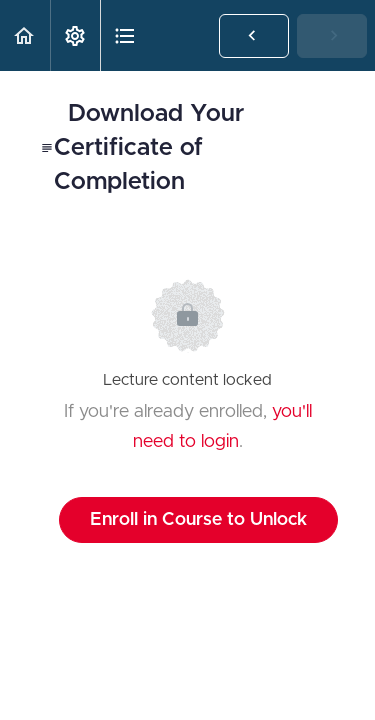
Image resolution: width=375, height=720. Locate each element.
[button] (25, 35)
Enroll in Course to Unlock (198, 520)
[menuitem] (75, 35)
